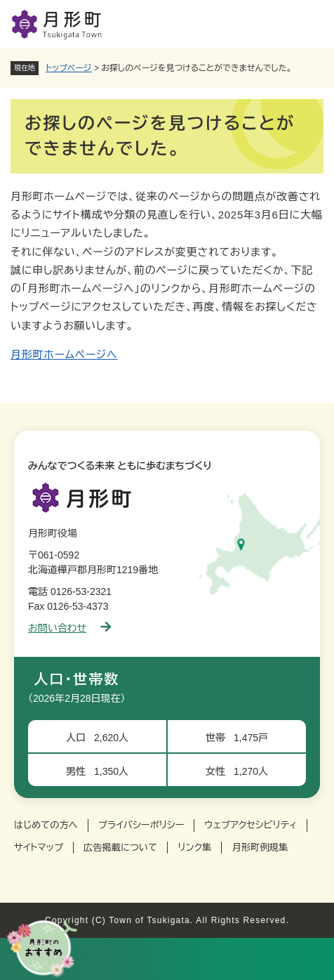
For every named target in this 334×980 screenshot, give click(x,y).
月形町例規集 (260, 848)
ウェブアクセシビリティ (250, 825)
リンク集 (194, 848)
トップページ (69, 68)
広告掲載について (120, 848)
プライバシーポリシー (141, 825)
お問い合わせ (69, 628)
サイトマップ (39, 848)
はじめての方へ (46, 825)
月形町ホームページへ (64, 354)
